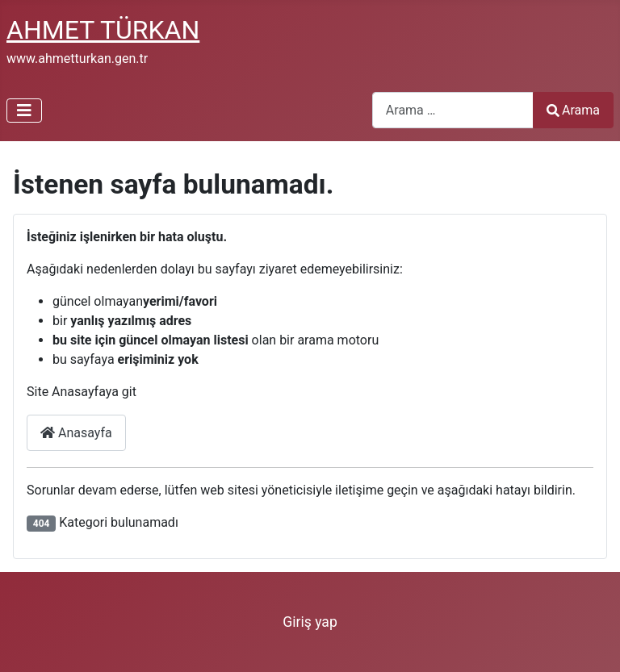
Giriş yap (310, 622)
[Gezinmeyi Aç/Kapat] (24, 111)
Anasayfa (76, 433)
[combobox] (453, 110)
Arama (573, 110)
